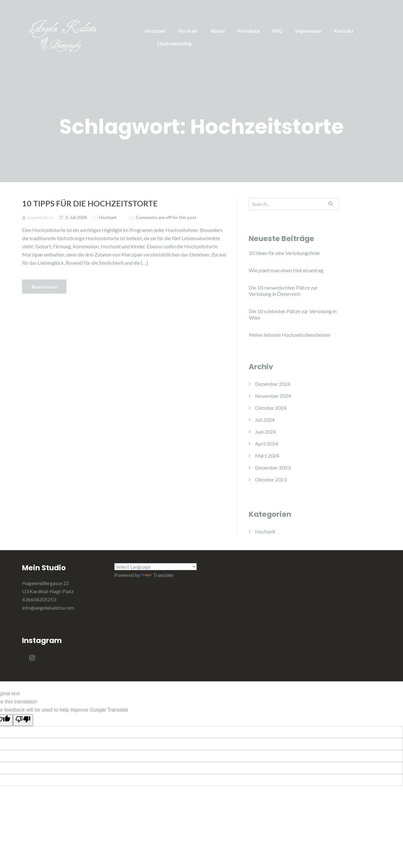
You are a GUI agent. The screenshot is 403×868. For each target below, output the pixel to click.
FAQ (278, 31)
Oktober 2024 (271, 408)
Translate (157, 575)
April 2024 (267, 444)
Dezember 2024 (273, 384)
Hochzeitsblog (174, 43)
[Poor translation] (23, 720)
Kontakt (344, 31)
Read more (44, 287)
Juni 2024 (265, 432)
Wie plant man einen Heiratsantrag (286, 270)
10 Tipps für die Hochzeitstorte (90, 203)
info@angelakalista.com (48, 608)
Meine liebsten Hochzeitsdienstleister (290, 335)
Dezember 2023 (273, 468)
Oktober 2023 (271, 479)
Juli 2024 (265, 420)
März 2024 (267, 456)
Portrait (188, 31)
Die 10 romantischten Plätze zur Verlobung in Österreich (283, 291)
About (218, 31)
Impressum (308, 31)
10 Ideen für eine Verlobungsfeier (284, 253)
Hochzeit (155, 31)
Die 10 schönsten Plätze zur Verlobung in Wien (293, 314)
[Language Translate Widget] (156, 567)
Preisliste (249, 31)
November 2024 (273, 396)
